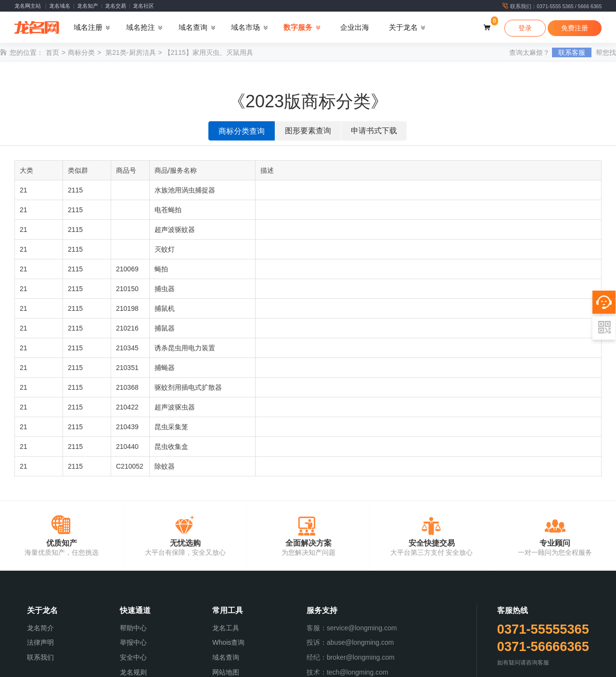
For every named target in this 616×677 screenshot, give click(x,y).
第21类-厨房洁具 (130, 52)
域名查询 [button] (193, 27)
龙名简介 (40, 628)
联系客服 (572, 52)
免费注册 (575, 28)
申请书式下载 (374, 131)
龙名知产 (88, 6)
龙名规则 (133, 672)
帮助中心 (133, 628)
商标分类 (81, 52)
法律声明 (40, 642)
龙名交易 (115, 6)
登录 (525, 28)
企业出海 (355, 27)
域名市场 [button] (245, 27)
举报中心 (133, 642)
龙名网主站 (28, 6)
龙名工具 (226, 628)
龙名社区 (143, 6)
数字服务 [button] (298, 27)
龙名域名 (60, 6)
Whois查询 (228, 642)
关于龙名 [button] (403, 27)
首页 (52, 52)
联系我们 (40, 657)
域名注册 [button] (88, 27)
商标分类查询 (242, 131)
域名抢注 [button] (141, 27)
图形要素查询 (308, 131)
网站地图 (226, 672)
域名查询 (226, 657)
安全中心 (133, 657)
